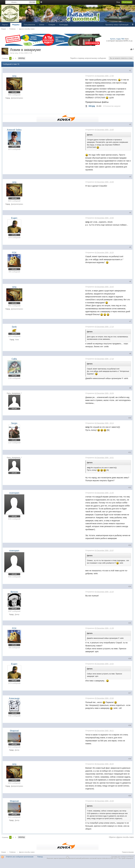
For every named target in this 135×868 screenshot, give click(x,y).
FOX (14, 253)
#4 (130, 213)
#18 (130, 725)
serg (16, 53)
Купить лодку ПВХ (117, 39)
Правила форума (128, 852)
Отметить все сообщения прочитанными (20, 857)
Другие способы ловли (27, 852)
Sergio (14, 423)
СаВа (14, 359)
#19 (130, 759)
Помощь (40, 857)
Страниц (5, 58)
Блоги (42, 25)
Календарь (64, 25)
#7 (130, 321)
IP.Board (131, 857)
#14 (130, 586)
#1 (130, 71)
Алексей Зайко (14, 130)
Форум (4, 852)
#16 (130, 659)
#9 (130, 388)
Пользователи (29, 25)
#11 (130, 452)
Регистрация (127, 2)
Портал (5, 25)
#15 (130, 623)
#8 (130, 354)
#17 (130, 693)
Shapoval (14, 731)
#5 (130, 247)
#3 (130, 177)
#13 (130, 545)
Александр (14, 698)
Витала (14, 592)
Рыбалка (13, 852)
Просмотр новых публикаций (117, 25)
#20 (130, 796)
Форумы (16, 25)
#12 (130, 488)
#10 (130, 418)
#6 (130, 282)
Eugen (14, 218)
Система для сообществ (120, 857)
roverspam (14, 493)
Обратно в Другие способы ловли (121, 837)
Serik (14, 327)
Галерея (52, 25)
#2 (130, 124)
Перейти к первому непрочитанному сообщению (88, 58)
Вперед (22, 58)
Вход (118, 2)
